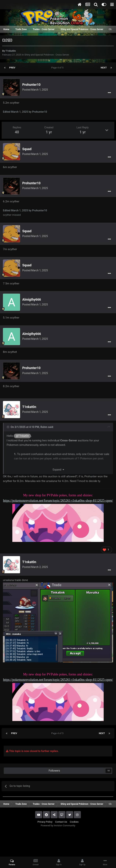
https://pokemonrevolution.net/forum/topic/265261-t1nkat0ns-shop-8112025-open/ (58, 501)
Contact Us (61, 822)
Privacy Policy (45, 822)
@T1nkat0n (22, 436)
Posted (35, 90)
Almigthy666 (32, 300)
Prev (12, 68)
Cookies (74, 822)
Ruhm (44, 427)
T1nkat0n (11, 51)
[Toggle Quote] (8, 427)
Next (104, 68)
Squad (27, 149)
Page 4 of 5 (58, 68)
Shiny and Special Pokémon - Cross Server (47, 55)
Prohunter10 (31, 85)
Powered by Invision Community (58, 825)
